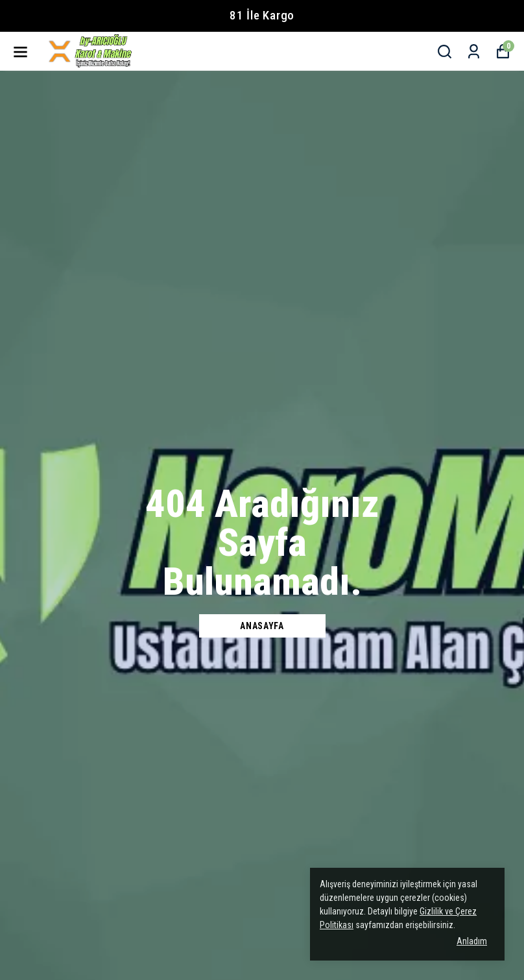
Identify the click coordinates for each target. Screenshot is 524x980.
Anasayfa (262, 626)
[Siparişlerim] (474, 52)
